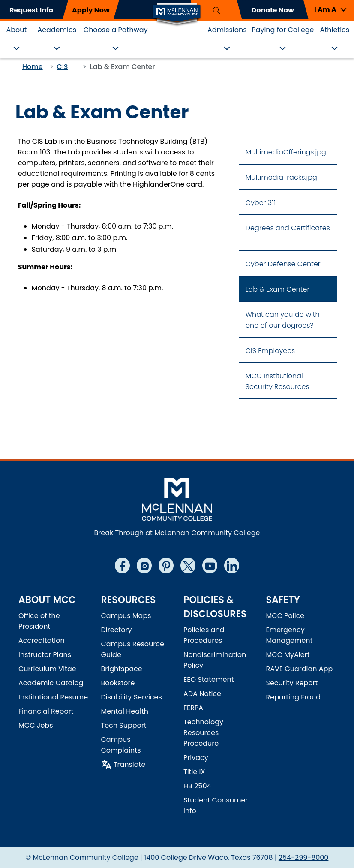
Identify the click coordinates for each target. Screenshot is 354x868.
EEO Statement (209, 680)
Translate (130, 764)
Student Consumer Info (216, 805)
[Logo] (177, 14)
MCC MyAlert (288, 655)
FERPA (193, 708)
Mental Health (125, 711)
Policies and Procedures (204, 635)
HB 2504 (197, 786)
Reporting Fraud (294, 697)
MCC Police (285, 616)
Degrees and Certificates (288, 228)
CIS (62, 67)
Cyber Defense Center (283, 264)
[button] (329, 10)
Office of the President (39, 621)
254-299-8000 (304, 857)
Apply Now (91, 10)
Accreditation (42, 640)
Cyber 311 (261, 203)
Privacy (196, 758)
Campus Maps (126, 616)
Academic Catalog (51, 683)
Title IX (194, 772)
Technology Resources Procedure (203, 733)
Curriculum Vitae (47, 669)
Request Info (31, 10)
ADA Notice (202, 694)
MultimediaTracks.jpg (281, 177)
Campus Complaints (121, 745)
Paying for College (283, 30)
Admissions (227, 30)
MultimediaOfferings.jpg (286, 152)
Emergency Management (289, 635)
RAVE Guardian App (300, 669)
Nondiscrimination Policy (215, 660)
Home (33, 67)
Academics (57, 30)
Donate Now (273, 10)
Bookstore (118, 683)
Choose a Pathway (116, 30)
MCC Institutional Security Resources (277, 381)
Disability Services (132, 697)
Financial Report (46, 711)
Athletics (335, 30)
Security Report (292, 683)
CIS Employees (270, 351)
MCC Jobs (36, 725)
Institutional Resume (53, 697)
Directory (117, 630)
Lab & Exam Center (277, 289)
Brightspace (122, 669)
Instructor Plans (45, 655)
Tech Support (124, 725)
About (16, 30)
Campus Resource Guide (133, 649)
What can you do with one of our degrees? (283, 320)
